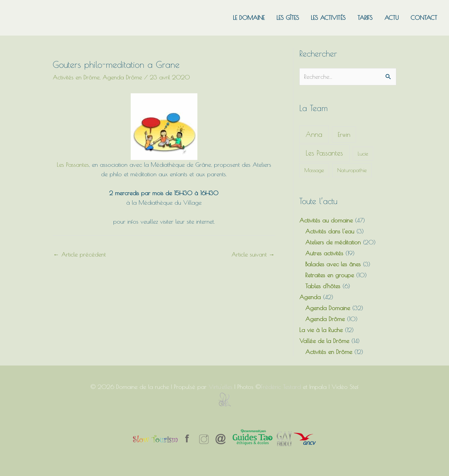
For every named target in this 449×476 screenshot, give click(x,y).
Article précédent (80, 254)
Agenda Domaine (328, 308)
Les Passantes (73, 165)
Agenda (310, 297)
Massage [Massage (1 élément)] (314, 170)
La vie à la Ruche (321, 330)
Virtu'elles (220, 387)
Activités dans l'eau (330, 231)
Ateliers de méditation (333, 242)
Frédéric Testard (281, 387)
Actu (392, 18)
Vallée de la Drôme (324, 341)
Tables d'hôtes (323, 286)
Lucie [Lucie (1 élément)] (363, 154)
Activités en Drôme (76, 77)
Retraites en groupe (330, 275)
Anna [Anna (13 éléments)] (314, 134)
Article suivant (253, 254)
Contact (424, 18)
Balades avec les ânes (333, 264)
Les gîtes (288, 18)
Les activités (328, 18)
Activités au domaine (326, 220)
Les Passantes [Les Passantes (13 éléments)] (324, 153)
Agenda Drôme (122, 77)
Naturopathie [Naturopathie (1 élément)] (352, 170)
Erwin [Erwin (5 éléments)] (344, 134)
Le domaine (249, 18)
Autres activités (324, 253)
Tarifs (365, 18)
